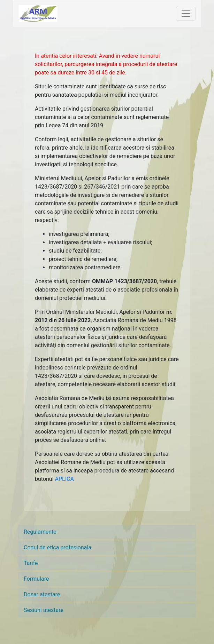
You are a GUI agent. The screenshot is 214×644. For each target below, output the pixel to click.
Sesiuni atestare (44, 610)
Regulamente (40, 532)
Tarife (31, 563)
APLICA (64, 479)
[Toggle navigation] (186, 14)
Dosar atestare (42, 594)
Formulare (36, 579)
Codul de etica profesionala (58, 547)
